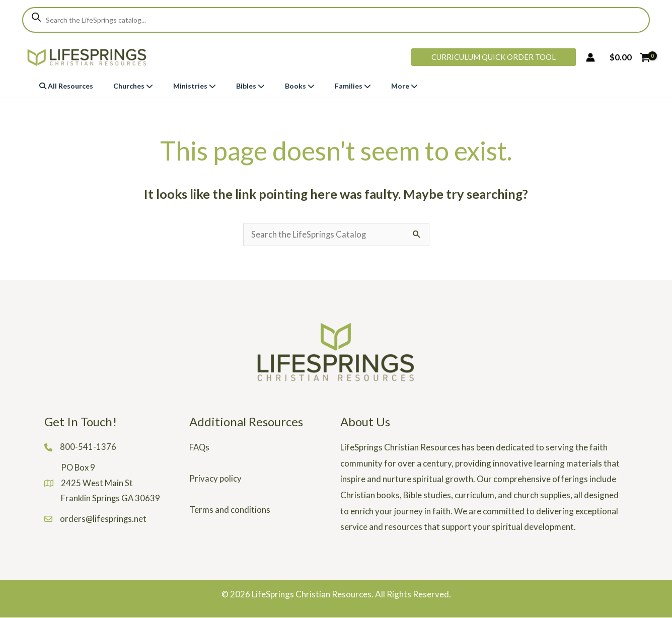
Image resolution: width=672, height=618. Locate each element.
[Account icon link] (590, 57)
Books (300, 86)
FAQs (200, 448)
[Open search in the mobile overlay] (336, 20)
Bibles (250, 86)
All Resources (66, 86)
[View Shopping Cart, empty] (630, 57)
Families (353, 86)
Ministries (195, 86)
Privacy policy (215, 479)
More (404, 86)
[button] (494, 57)
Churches (133, 86)
